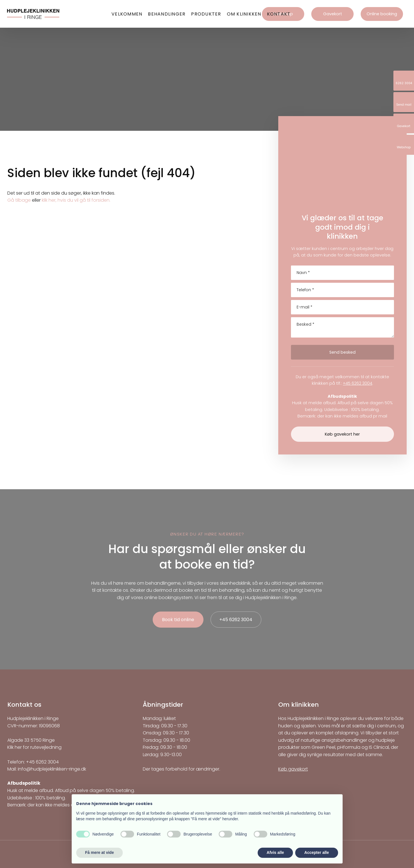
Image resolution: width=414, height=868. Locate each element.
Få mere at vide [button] (100, 852)
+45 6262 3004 (358, 383)
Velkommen (127, 14)
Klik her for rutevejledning (34, 747)
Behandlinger (167, 14)
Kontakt (279, 14)
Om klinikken (244, 14)
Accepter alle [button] (316, 852)
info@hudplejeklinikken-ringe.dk (52, 769)
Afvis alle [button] (275, 852)
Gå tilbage (19, 200)
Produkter (206, 14)
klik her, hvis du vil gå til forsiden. (76, 200)
